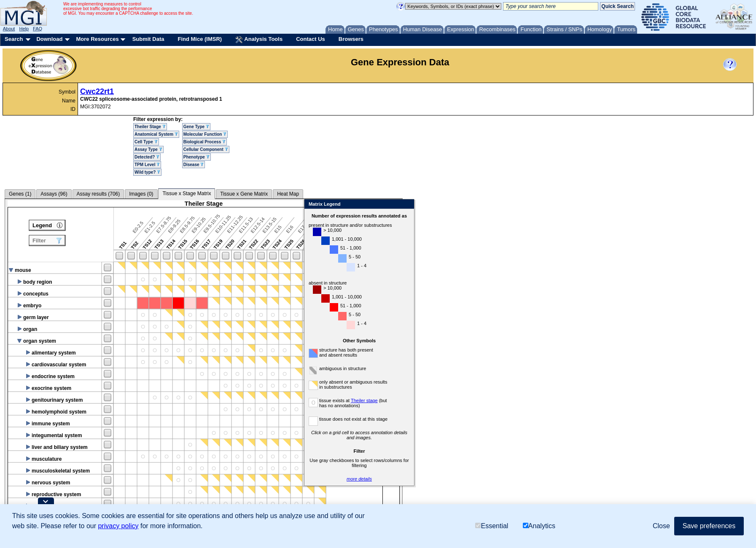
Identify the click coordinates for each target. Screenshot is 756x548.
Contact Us (311, 39)
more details (458, 479)
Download (49, 39)
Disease (194, 165)
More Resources (97, 39)
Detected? (147, 157)
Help (24, 29)
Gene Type (196, 127)
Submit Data (148, 39)
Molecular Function (205, 134)
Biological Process (204, 142)
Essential (492, 526)
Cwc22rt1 (97, 91)
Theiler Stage (150, 127)
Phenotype (196, 157)
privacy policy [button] (118, 526)
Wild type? (147, 172)
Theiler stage (463, 400)
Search (14, 39)
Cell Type (146, 142)
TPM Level (147, 165)
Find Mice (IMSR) (200, 39)
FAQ (38, 29)
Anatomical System (156, 134)
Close (505, 205)
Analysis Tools (259, 40)
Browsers (351, 39)
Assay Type (148, 149)
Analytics (539, 526)
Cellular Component (206, 149)
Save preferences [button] (709, 526)
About (9, 29)
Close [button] (661, 526)
